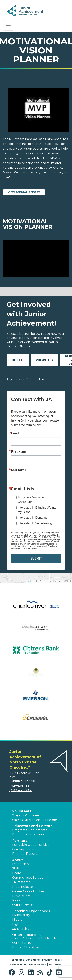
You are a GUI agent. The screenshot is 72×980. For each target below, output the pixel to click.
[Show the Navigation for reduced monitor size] (8, 25)
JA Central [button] (55, 965)
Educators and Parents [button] (32, 826)
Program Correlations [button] (28, 834)
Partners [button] (20, 841)
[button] (13, 972)
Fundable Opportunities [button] (31, 845)
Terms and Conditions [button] (25, 960)
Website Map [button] (38, 965)
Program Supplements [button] (30, 830)
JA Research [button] (21, 882)
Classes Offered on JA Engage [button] (35, 820)
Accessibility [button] (18, 965)
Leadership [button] (20, 864)
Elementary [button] (21, 915)
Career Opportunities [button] (28, 891)
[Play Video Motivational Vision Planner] (36, 259)
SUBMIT (36, 559)
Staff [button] (16, 868)
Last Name (19, 470)
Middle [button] (17, 920)
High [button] (16, 924)
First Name (19, 452)
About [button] (18, 860)
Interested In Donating (33, 518)
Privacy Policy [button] (51, 960)
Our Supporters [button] (24, 849)
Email (15, 433)
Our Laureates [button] (23, 905)
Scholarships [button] (22, 929)
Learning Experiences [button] (31, 911)
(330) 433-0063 (21, 790)
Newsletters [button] (21, 896)
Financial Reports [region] (25, 854)
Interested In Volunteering (35, 523)
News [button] (16, 900)
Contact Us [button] (19, 786)
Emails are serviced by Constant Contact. (34, 547)
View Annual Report (24, 192)
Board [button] (17, 873)
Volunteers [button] (22, 811)
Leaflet (30, 581)
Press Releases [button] (23, 887)
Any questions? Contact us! (26, 379)
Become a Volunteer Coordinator (31, 500)
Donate (18, 360)
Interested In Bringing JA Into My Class (37, 510)
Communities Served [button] (28, 878)
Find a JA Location (26, 947)
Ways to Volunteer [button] (26, 815)
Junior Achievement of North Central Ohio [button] (34, 941)
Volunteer (45, 360)
